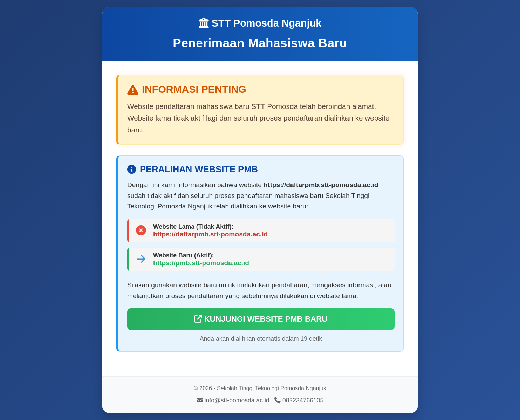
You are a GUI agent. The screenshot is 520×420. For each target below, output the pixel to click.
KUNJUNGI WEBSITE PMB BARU (261, 319)
